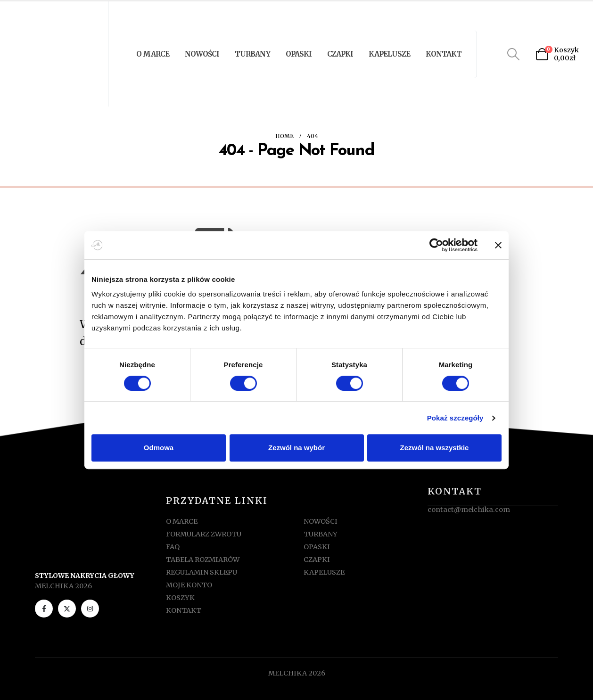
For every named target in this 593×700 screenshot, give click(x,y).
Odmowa (159, 448)
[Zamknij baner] (498, 245)
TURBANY (252, 54)
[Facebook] (44, 609)
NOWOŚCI (202, 54)
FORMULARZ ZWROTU (204, 534)
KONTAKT (444, 54)
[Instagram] (90, 609)
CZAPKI (340, 54)
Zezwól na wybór (296, 448)
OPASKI (299, 54)
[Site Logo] (55, 54)
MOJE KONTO (189, 585)
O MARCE (153, 54)
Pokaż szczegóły (455, 418)
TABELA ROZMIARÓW (203, 560)
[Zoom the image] (100, 506)
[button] (514, 54)
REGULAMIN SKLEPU (202, 572)
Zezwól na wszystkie (435, 448)
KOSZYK (180, 598)
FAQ (173, 547)
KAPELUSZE (389, 54)
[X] (67, 609)
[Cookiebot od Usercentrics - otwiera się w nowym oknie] (436, 245)
